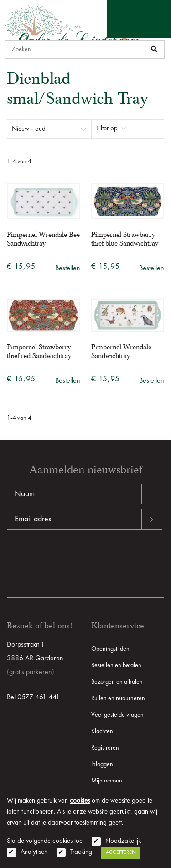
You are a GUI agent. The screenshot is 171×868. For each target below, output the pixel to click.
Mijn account (107, 781)
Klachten (102, 731)
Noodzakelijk (123, 841)
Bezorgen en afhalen (117, 682)
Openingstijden (110, 649)
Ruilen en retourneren (118, 698)
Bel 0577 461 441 (33, 697)
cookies (80, 801)
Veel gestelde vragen (117, 715)
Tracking (81, 852)
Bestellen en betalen (116, 665)
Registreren (105, 748)
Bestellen (68, 268)
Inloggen (102, 764)
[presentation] (76, 559)
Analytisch (34, 852)
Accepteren (121, 852)
